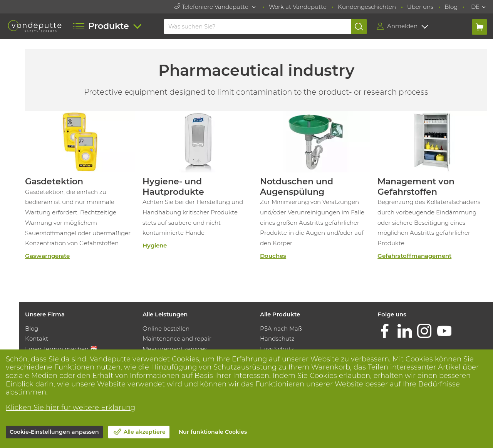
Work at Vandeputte (298, 7)
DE (475, 7)
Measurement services (175, 349)
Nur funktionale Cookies (213, 432)
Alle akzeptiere (145, 432)
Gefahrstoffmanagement (414, 256)
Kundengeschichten (367, 7)
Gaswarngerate (47, 256)
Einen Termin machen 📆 (61, 349)
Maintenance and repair (177, 339)
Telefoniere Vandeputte (212, 7)
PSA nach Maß (281, 328)
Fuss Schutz (277, 349)
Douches (273, 256)
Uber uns (420, 7)
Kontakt (37, 339)
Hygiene (155, 245)
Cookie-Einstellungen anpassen (54, 432)
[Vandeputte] (35, 26)
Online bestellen (166, 328)
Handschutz (277, 339)
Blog (451, 7)
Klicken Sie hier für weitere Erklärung (70, 408)
